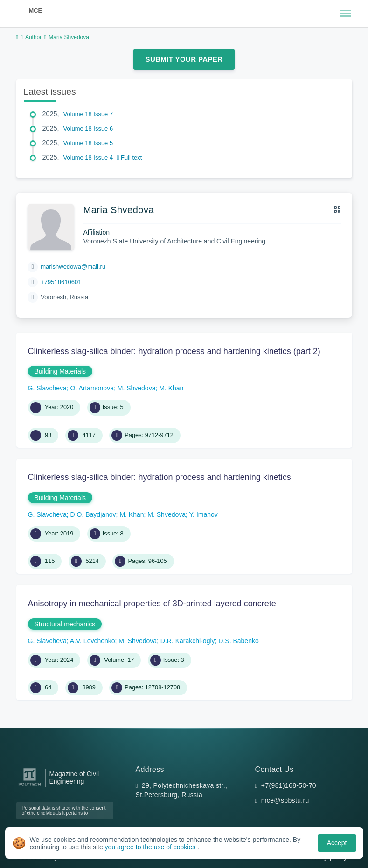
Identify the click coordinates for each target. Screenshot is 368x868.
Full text (130, 157)
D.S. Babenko (238, 641)
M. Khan (171, 388)
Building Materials (60, 371)
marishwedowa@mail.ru (73, 267)
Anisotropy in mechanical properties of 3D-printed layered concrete (152, 604)
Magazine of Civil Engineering (74, 778)
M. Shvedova (137, 388)
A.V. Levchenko (93, 641)
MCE (35, 10)
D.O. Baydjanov (93, 514)
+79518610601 (61, 282)
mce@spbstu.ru (285, 800)
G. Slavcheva (47, 388)
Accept (337, 843)
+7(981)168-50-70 (289, 785)
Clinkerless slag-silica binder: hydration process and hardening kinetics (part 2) (174, 351)
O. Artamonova (92, 388)
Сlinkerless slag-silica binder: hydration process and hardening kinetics (160, 477)
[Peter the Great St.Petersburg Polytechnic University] (30, 786)
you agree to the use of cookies (151, 847)
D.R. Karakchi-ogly (188, 641)
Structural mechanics (65, 624)
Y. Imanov (204, 514)
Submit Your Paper (184, 59)
